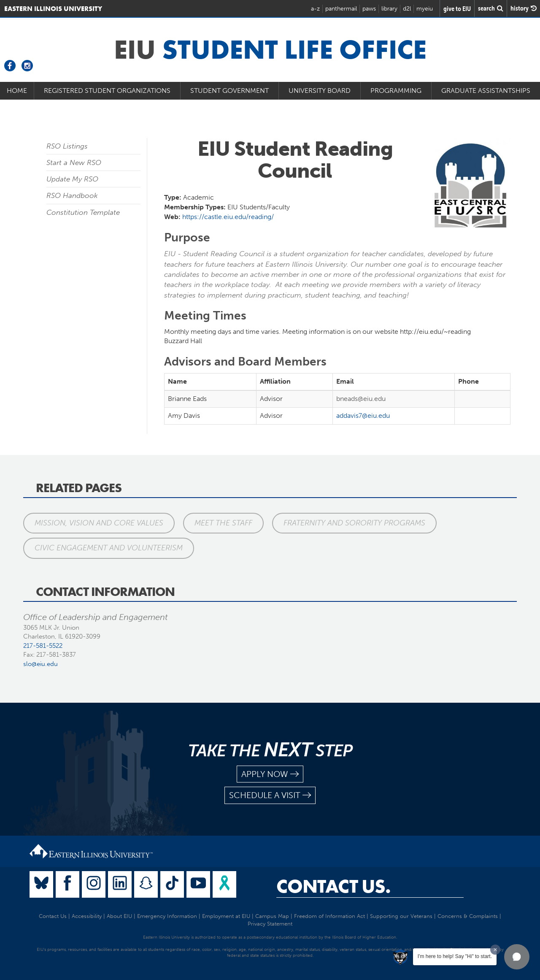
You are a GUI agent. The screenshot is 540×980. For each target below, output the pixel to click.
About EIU (119, 916)
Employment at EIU (226, 916)
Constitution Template (83, 212)
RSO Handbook (72, 195)
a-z (315, 9)
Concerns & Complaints (468, 916)
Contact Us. (333, 886)
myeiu (425, 9)
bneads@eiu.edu (361, 399)
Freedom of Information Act (329, 916)
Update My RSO (72, 179)
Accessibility (87, 916)
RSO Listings (67, 146)
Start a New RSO (74, 162)
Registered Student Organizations (107, 91)
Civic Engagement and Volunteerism (109, 548)
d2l (407, 9)
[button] (517, 957)
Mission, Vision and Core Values (99, 523)
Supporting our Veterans (401, 916)
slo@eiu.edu (40, 664)
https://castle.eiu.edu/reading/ (228, 217)
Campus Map (272, 916)
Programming (396, 91)
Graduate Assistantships (486, 91)
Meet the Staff (223, 523)
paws (369, 9)
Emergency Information (167, 916)
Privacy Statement (270, 924)
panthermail (341, 9)
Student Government (229, 91)
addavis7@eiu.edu (363, 416)
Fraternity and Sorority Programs (354, 523)
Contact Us (53, 916)
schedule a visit (270, 795)
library (389, 9)
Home (17, 91)
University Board (320, 91)
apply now (270, 774)
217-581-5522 (43, 646)
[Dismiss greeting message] (495, 950)
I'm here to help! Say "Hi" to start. (455, 956)
